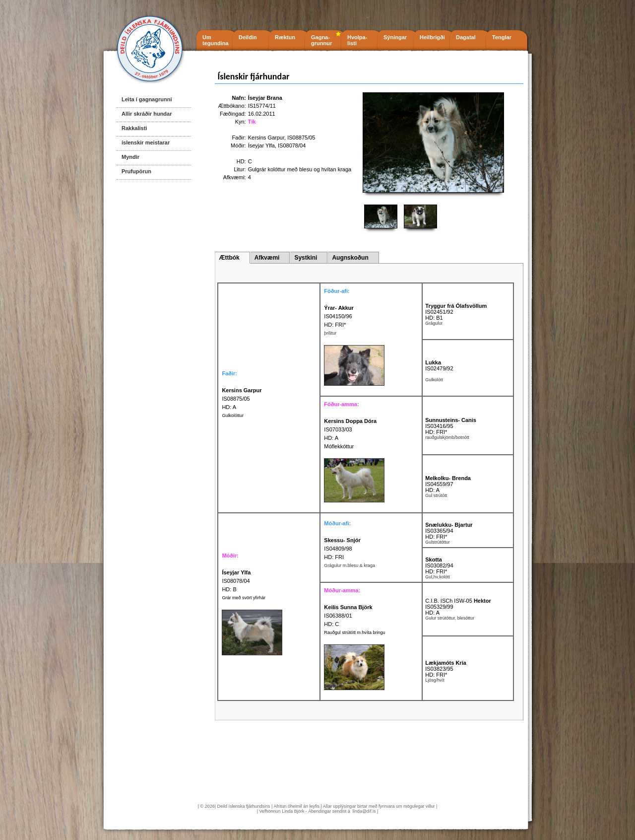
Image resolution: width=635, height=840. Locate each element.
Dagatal (466, 37)
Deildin (248, 37)
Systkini (306, 258)
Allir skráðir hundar (147, 114)
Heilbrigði (432, 37)
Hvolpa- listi (357, 40)
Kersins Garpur (266, 138)
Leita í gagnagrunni (147, 99)
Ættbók (229, 258)
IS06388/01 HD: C (348, 616)
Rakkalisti (134, 128)
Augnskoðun (350, 258)
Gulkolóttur (233, 416)
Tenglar (502, 37)
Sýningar (395, 37)
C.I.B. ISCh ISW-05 (458, 601)
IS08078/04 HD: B (236, 581)
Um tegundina (216, 40)
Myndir (130, 157)
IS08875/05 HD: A (242, 399)
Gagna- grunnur (321, 40)
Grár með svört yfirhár (244, 598)
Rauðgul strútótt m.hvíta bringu (354, 632)
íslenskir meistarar (146, 142)
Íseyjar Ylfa (261, 145)
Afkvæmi (267, 258)
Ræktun (285, 37)
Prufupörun (136, 171)
